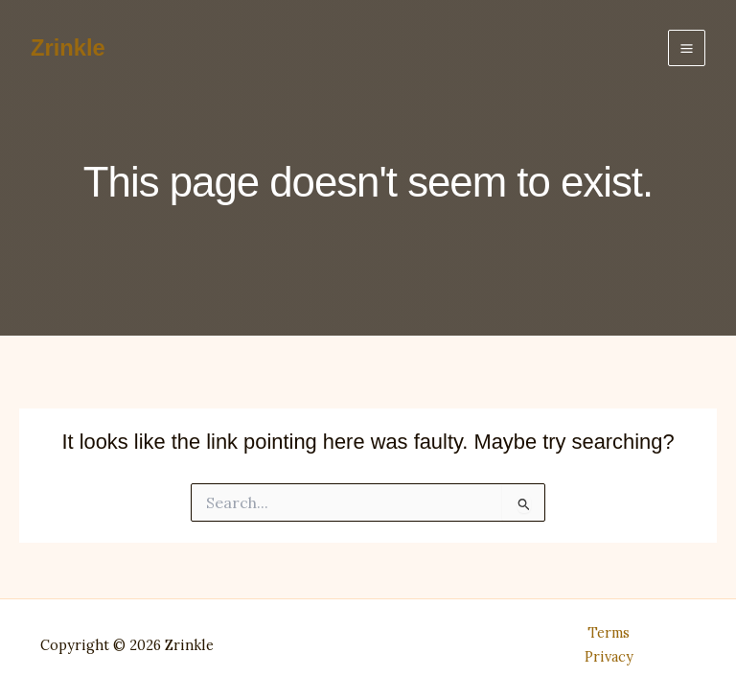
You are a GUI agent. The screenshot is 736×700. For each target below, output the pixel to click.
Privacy (609, 656)
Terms (609, 632)
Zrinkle (68, 48)
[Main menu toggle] (687, 48)
